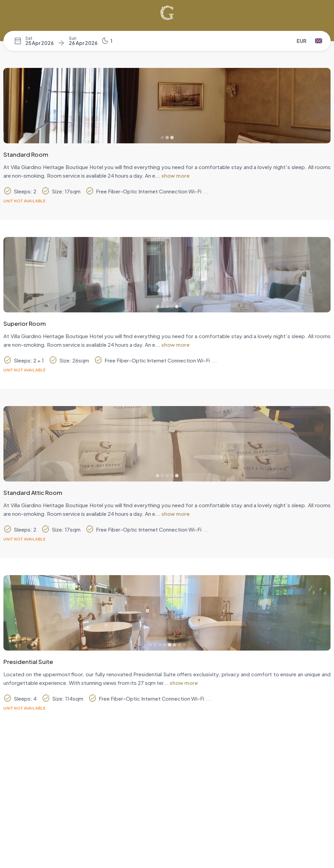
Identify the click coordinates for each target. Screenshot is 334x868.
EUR (301, 41)
